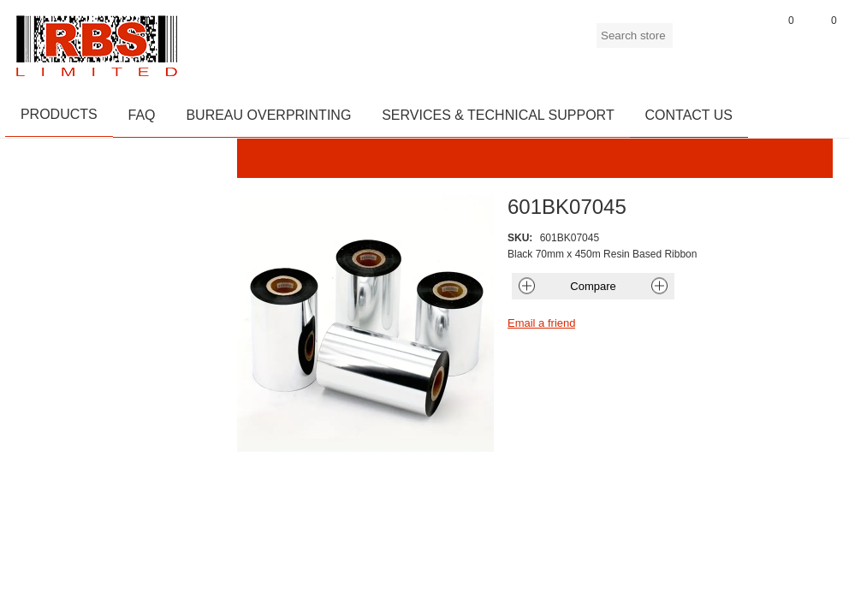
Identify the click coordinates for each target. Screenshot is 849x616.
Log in (737, 42)
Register (694, 42)
